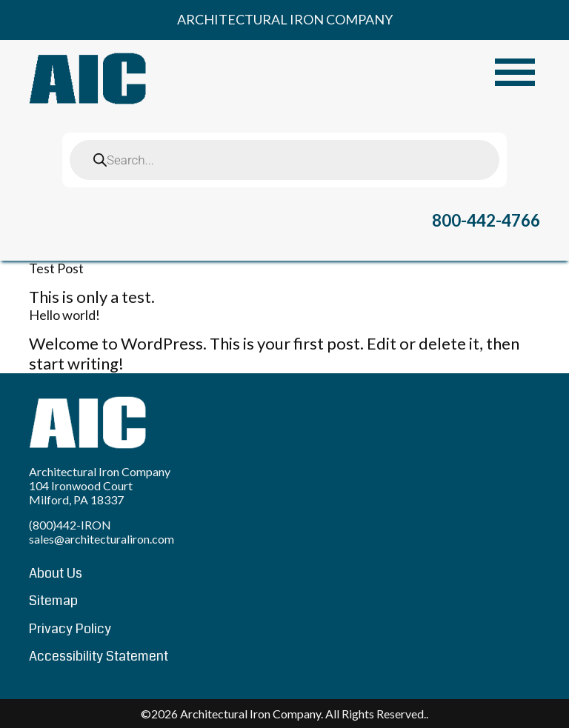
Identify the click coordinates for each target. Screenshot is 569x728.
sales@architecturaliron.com (102, 539)
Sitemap (53, 601)
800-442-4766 (486, 220)
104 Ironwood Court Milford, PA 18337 (81, 492)
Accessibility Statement (99, 656)
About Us (56, 573)
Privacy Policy (70, 629)
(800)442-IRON (70, 525)
